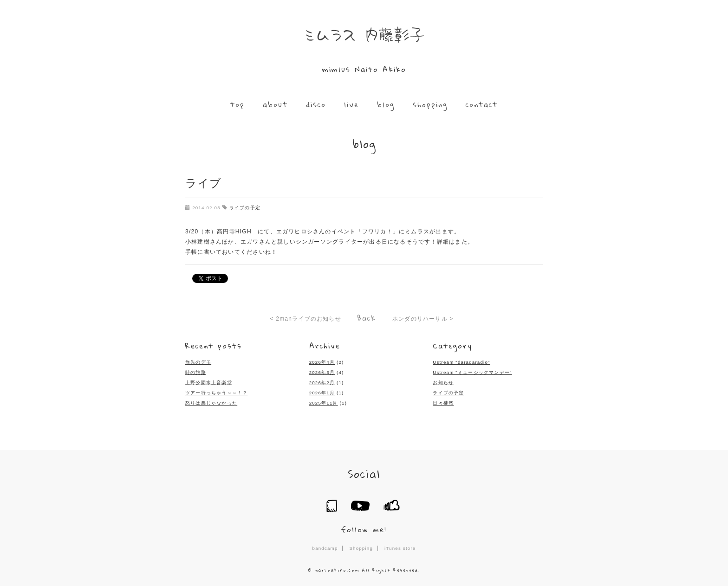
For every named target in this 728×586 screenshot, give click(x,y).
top (239, 104)
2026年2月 (322, 380)
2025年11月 (324, 401)
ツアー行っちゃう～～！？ (216, 390)
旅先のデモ (198, 360)
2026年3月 (322, 370)
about (276, 104)
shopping (429, 104)
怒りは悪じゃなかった (211, 401)
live (351, 104)
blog (385, 104)
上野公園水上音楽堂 (209, 380)
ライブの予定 (244, 207)
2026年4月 (322, 360)
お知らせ (443, 380)
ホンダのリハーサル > (423, 318)
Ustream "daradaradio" (461, 360)
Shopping (361, 545)
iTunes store (400, 545)
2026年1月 (322, 390)
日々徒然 (443, 401)
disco (316, 104)
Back (367, 317)
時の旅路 (196, 370)
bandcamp (325, 545)
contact (480, 104)
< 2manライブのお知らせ (306, 318)
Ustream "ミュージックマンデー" (472, 370)
